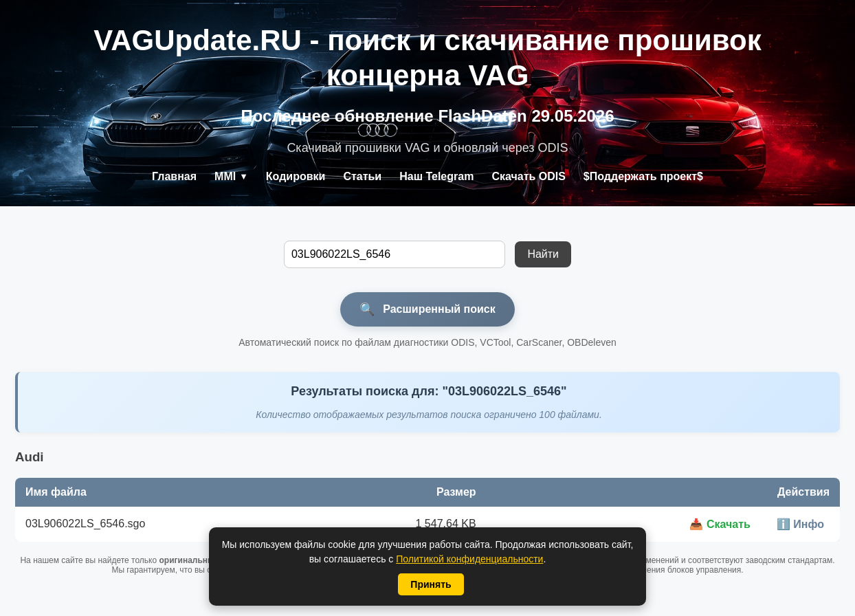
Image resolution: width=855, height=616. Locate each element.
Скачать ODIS (528, 176)
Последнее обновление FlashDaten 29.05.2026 (427, 116)
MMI (231, 176)
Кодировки (296, 176)
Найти (543, 254)
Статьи (362, 176)
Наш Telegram (436, 176)
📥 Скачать (720, 524)
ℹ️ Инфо (800, 524)
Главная (174, 176)
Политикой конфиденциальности (469, 559)
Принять (431, 584)
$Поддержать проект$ (643, 176)
